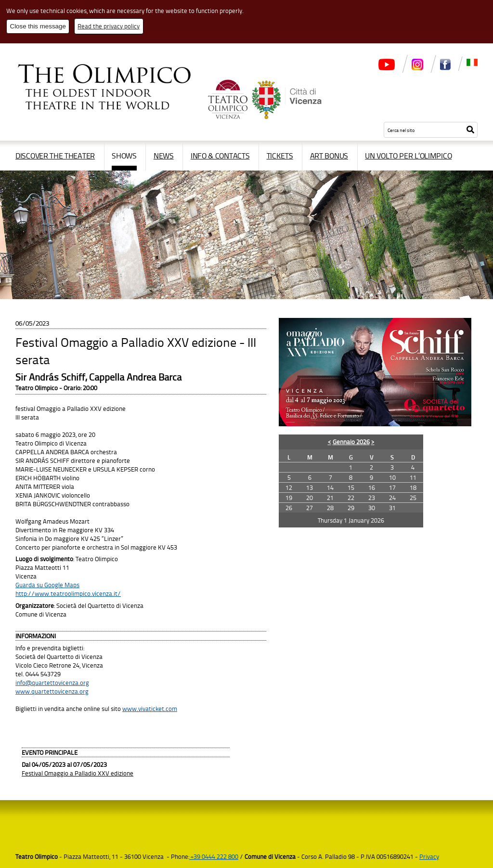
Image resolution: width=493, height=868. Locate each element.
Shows (124, 156)
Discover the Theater (55, 156)
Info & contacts (220, 156)
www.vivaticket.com (150, 709)
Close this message (38, 26)
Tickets (280, 156)
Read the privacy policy (109, 26)
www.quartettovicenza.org (52, 691)
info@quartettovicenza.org (52, 683)
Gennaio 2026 (351, 442)
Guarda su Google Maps (47, 585)
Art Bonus (329, 156)
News (164, 156)
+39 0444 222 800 (214, 856)
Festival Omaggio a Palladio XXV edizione (78, 773)
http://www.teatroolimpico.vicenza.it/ (68, 593)
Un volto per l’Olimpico (408, 156)
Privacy (429, 856)
